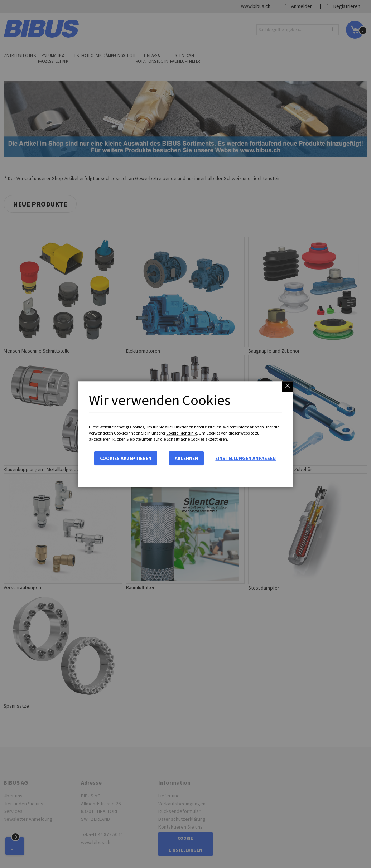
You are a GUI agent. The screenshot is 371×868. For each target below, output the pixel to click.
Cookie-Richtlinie (182, 433)
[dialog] (185, 434)
